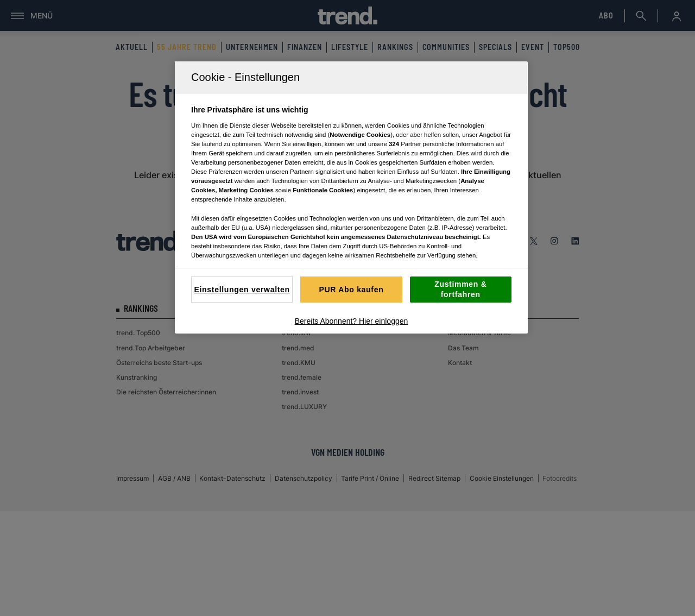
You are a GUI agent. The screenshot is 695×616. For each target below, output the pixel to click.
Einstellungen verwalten (242, 290)
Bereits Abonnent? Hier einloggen (352, 321)
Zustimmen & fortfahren (460, 290)
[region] (351, 197)
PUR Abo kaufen (352, 290)
